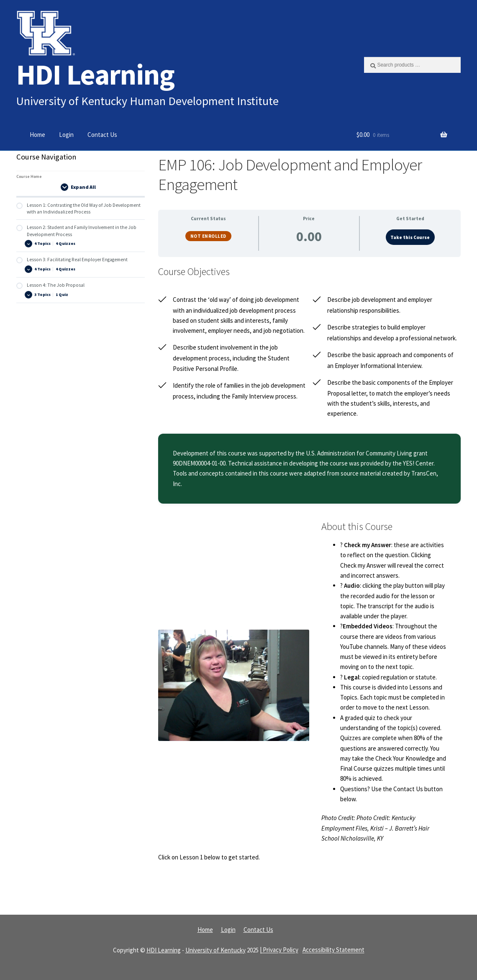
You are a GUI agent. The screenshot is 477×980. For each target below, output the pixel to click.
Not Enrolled (208, 236)
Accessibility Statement (333, 950)
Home (37, 135)
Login (66, 135)
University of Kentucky (215, 950)
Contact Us (102, 135)
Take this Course (410, 237)
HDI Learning (95, 74)
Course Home (29, 176)
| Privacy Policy (279, 950)
